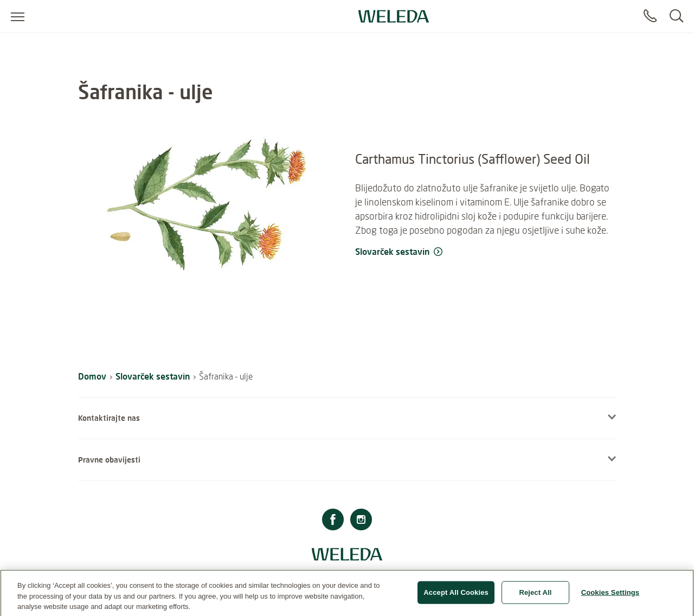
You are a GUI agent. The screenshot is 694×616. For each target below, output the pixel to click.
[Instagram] (361, 521)
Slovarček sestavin (153, 376)
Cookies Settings (611, 596)
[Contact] (650, 16)
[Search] (676, 16)
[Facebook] (333, 521)
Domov (92, 376)
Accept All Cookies (456, 596)
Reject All (535, 596)
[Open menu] (18, 16)
